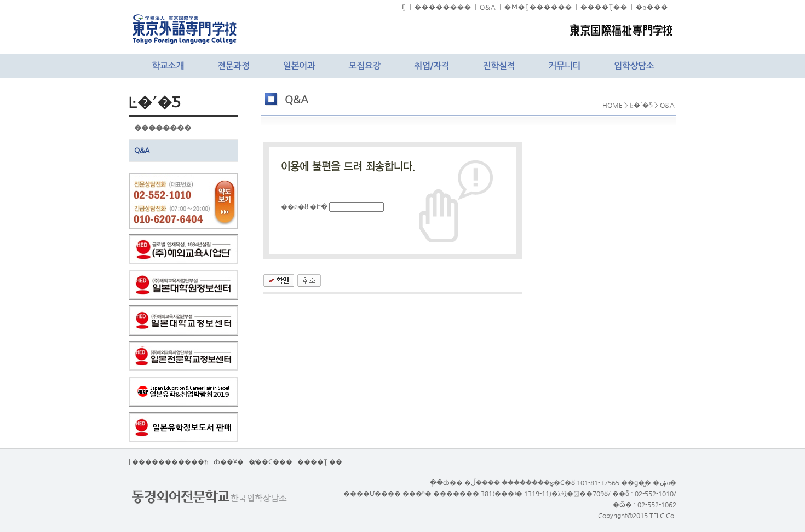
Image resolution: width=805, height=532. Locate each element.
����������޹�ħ (170, 462)
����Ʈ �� (320, 462)
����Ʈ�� (604, 7)
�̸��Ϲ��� (271, 462)
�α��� (652, 7)
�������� (443, 7)
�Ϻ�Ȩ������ (538, 7)
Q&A (488, 7)
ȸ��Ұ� (229, 462)
